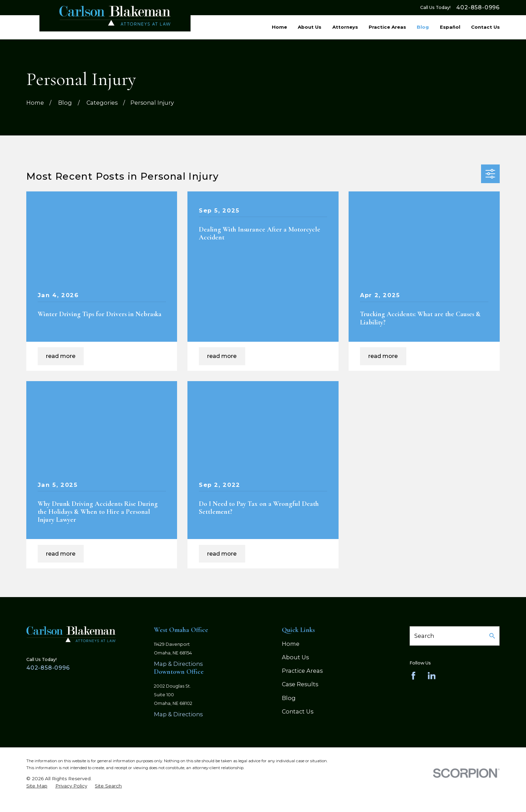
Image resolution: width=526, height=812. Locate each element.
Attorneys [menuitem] (345, 27)
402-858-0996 (478, 8)
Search (424, 636)
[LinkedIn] (432, 676)
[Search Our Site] (492, 636)
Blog (289, 698)
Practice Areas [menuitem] (387, 27)
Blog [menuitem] (423, 27)
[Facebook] (413, 676)
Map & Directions (178, 664)
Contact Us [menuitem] (485, 27)
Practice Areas (302, 671)
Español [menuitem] (450, 27)
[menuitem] (37, 786)
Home (291, 644)
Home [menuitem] (279, 27)
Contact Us (298, 711)
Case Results (300, 684)
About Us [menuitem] (310, 27)
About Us (295, 657)
